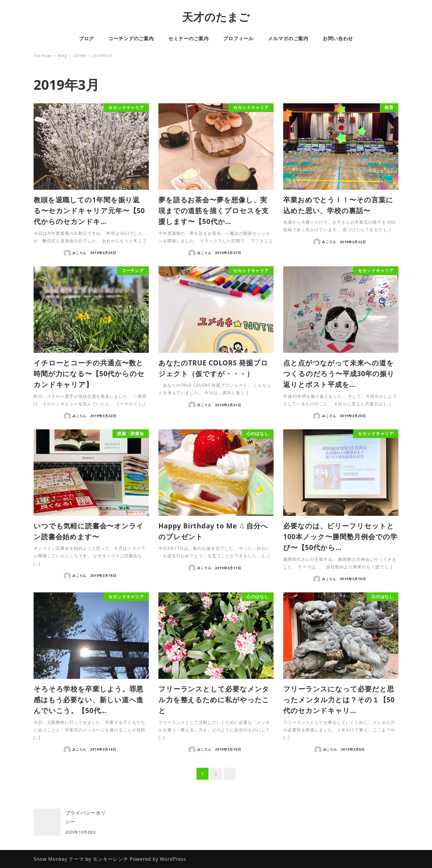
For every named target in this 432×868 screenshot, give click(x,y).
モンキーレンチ (110, 859)
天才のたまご (216, 17)
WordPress (173, 859)
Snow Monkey (51, 859)
